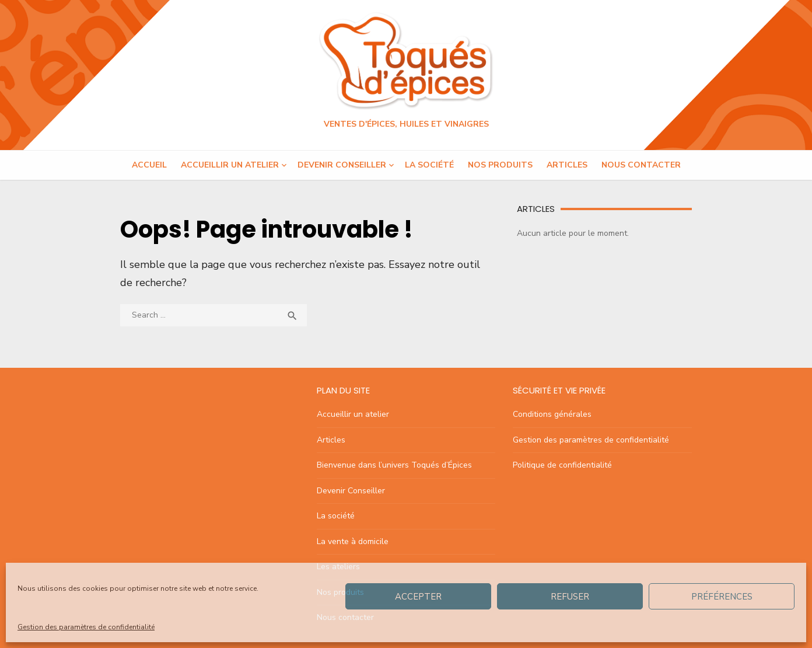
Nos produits (500, 165)
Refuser (570, 597)
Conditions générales (552, 414)
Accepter (418, 597)
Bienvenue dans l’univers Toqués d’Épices (394, 465)
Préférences (722, 597)
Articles (567, 165)
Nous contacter (641, 165)
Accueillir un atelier (230, 165)
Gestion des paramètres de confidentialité (86, 627)
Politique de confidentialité (562, 465)
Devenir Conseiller (342, 165)
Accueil (149, 165)
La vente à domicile (353, 541)
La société (429, 165)
